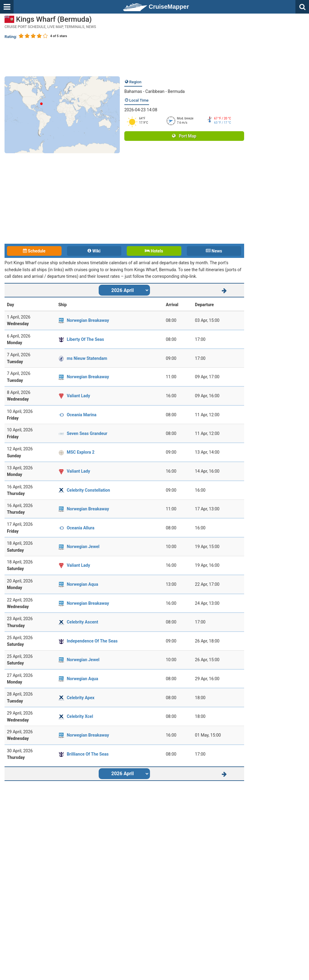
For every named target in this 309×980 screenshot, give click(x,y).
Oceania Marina (81, 415)
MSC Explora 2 (81, 452)
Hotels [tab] (154, 251)
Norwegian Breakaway (88, 320)
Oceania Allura (81, 528)
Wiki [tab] (94, 251)
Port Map (184, 136)
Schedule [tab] (34, 251)
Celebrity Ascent (82, 622)
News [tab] (214, 251)
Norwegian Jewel (83, 547)
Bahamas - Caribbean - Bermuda (154, 91)
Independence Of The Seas (92, 641)
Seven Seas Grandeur (87, 433)
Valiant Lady (78, 396)
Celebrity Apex (81, 698)
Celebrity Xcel (80, 716)
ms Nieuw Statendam (87, 358)
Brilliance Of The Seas (88, 754)
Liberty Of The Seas (85, 339)
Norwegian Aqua (82, 584)
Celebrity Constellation (88, 490)
